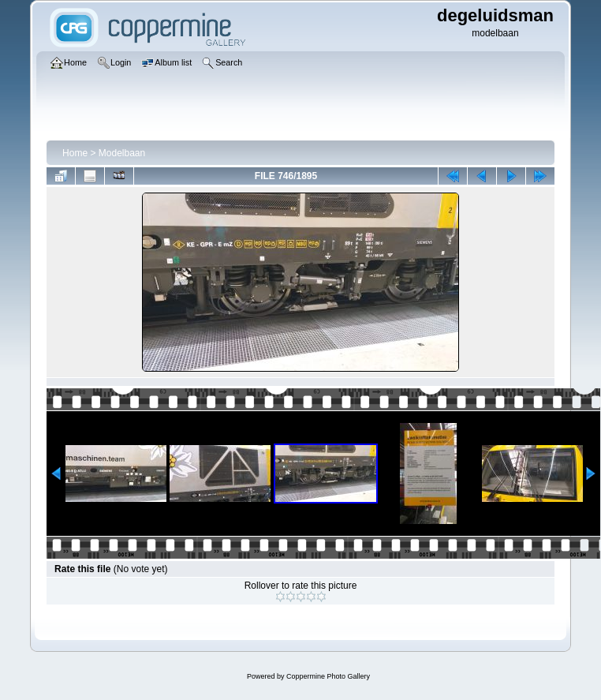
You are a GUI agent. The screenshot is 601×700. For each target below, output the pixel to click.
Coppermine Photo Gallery (328, 676)
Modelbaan (122, 153)
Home (75, 153)
